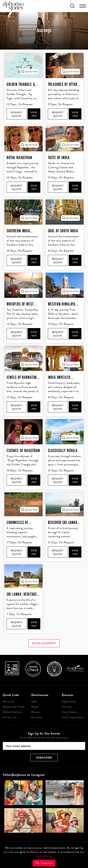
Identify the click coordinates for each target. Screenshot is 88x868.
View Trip (34, 114)
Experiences (69, 702)
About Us (8, 702)
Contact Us (10, 717)
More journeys (44, 643)
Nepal (35, 707)
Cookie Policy (44, 856)
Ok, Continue (44, 863)
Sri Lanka (37, 717)
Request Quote (17, 114)
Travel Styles (69, 712)
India (34, 702)
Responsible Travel (14, 707)
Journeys (67, 707)
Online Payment (12, 712)
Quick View (29, 71)
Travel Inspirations (73, 717)
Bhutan (36, 712)
